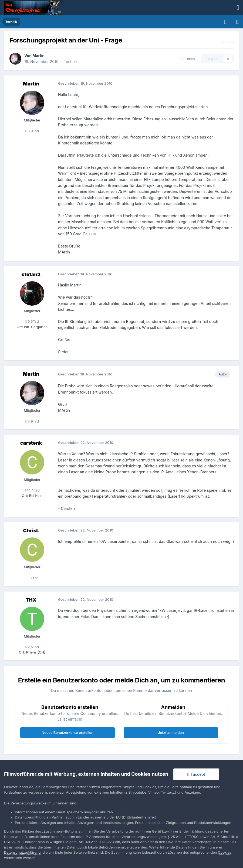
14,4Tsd (32, 490)
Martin (38, 56)
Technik (71, 62)
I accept (196, 774)
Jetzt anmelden (171, 732)
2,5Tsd (32, 647)
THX (31, 600)
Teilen (188, 59)
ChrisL (31, 531)
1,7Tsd (32, 578)
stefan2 (31, 274)
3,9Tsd (32, 131)
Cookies (225, 852)
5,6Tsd (32, 321)
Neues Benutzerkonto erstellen (67, 732)
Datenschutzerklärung (22, 852)
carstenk (31, 443)
